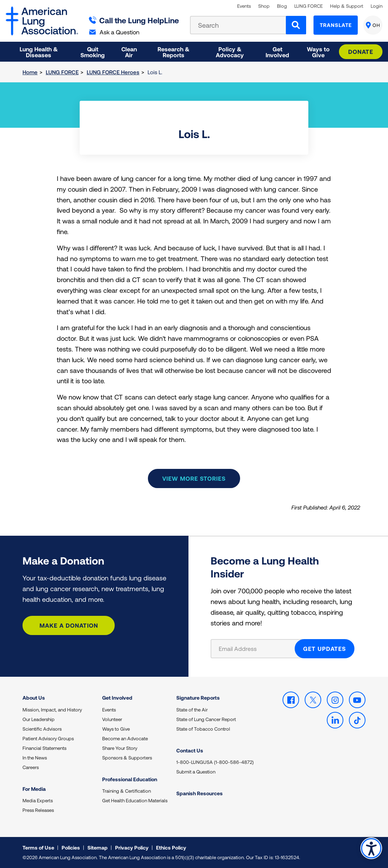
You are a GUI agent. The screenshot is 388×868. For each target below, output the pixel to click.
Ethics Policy (171, 848)
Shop (264, 6)
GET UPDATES (325, 649)
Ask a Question (114, 32)
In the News (35, 758)
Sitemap (98, 848)
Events (244, 6)
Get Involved (117, 698)
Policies (71, 848)
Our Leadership (39, 719)
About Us (34, 698)
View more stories (194, 478)
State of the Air (192, 710)
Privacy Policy (132, 848)
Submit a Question (196, 772)
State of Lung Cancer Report (206, 719)
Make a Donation (69, 625)
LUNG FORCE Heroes (113, 72)
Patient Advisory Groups (48, 738)
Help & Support (347, 6)
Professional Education (130, 779)
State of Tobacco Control (203, 729)
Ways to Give (116, 729)
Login (377, 6)
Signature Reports (198, 698)
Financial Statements (44, 748)
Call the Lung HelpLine (134, 20)
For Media (34, 789)
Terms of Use (38, 848)
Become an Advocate (125, 738)
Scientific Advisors (42, 729)
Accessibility (371, 848)
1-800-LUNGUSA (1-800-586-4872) (215, 762)
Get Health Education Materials (135, 800)
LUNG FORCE (309, 6)
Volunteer (112, 719)
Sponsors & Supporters (127, 758)
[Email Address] (257, 649)
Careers (31, 767)
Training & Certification (127, 791)
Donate (361, 52)
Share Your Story (120, 748)
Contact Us (190, 750)
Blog (282, 6)
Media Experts (38, 800)
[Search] (296, 25)
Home (30, 72)
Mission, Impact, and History (52, 710)
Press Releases (38, 810)
